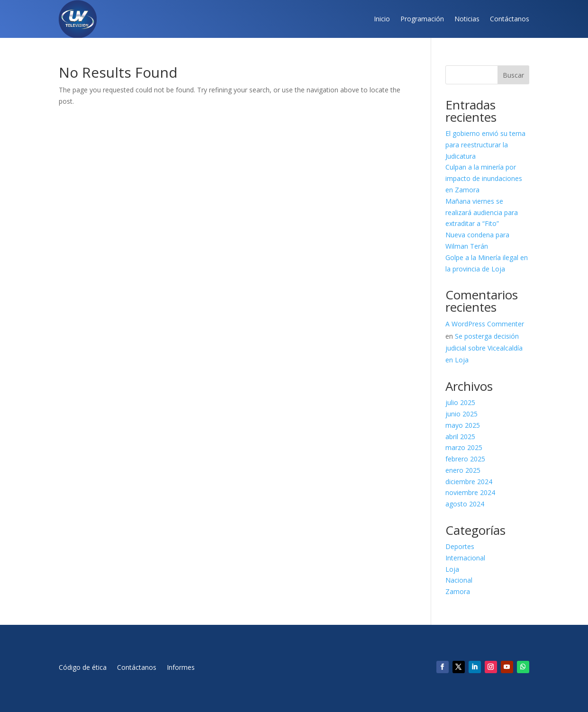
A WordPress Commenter (485, 324)
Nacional (459, 580)
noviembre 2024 (470, 492)
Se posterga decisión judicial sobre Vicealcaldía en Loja (484, 348)
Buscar (513, 75)
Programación (422, 19)
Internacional (465, 558)
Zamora (458, 591)
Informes (181, 668)
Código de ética (83, 668)
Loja (452, 569)
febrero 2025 (465, 459)
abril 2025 (460, 437)
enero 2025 (463, 470)
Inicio (382, 19)
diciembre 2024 (469, 482)
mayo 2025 (463, 425)
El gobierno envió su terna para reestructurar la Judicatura (485, 145)
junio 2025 (461, 414)
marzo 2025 (464, 447)
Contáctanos (510, 19)
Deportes (460, 546)
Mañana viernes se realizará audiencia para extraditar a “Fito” (482, 212)
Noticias (467, 19)
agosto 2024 (465, 504)
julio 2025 (460, 402)
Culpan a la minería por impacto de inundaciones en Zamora (484, 178)
